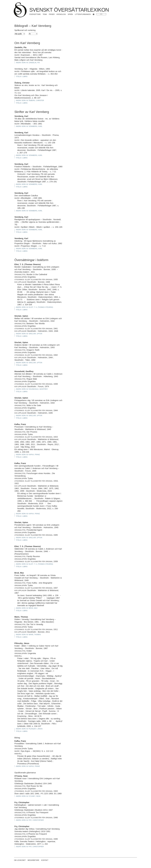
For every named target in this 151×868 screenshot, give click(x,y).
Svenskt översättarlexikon (69, 10)
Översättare (35, 14)
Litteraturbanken (83, 14)
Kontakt (45, 860)
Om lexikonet (20, 860)
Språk (70, 14)
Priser (52, 14)
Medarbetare (33, 860)
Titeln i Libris (22, 77)
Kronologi (61, 14)
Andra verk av (28, 63)
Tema (45, 14)
